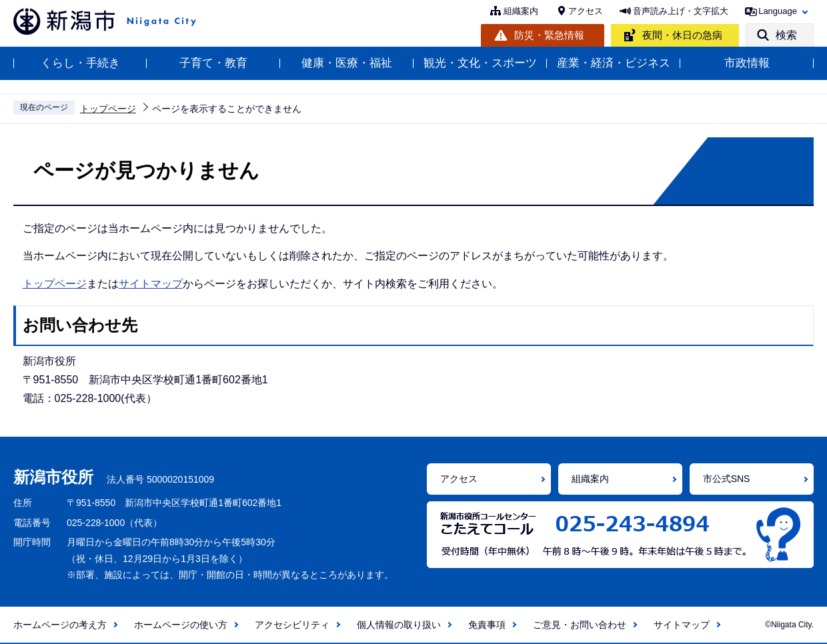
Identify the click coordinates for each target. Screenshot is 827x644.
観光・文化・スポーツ (480, 63)
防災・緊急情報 (549, 35)
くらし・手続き (80, 63)
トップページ (108, 109)
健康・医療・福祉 (347, 63)
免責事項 (487, 625)
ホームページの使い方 (181, 625)
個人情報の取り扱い (399, 625)
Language (778, 11)
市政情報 (747, 63)
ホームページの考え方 (60, 625)
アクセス (586, 11)
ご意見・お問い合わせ (580, 625)
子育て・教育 (213, 63)
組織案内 (521, 11)
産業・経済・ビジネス (614, 63)
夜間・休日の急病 (682, 35)
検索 (786, 35)
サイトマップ (151, 284)
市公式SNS (727, 479)
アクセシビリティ (292, 625)
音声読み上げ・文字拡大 (681, 11)
